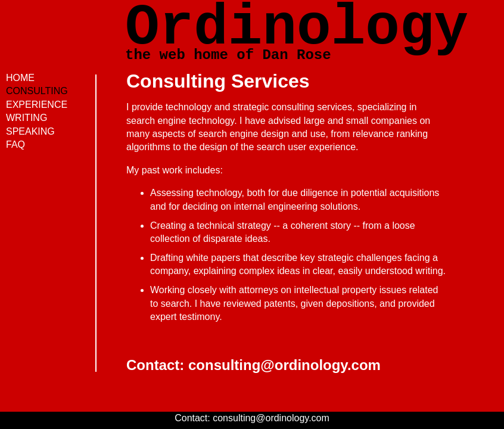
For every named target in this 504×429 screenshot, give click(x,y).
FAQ (15, 144)
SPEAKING (30, 131)
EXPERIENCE (37, 105)
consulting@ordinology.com (284, 365)
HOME (20, 78)
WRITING (27, 118)
